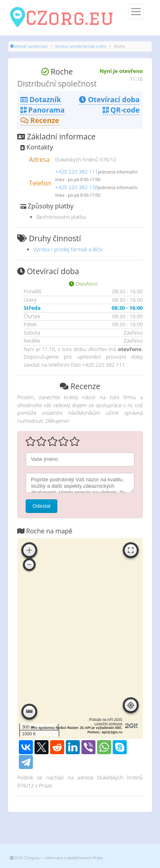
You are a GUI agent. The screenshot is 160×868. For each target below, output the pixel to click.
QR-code (121, 110)
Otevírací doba (109, 99)
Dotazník (41, 99)
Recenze (40, 120)
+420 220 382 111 (77, 172)
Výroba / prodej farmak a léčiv (81, 46)
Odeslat (42, 506)
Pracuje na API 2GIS (106, 719)
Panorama (43, 110)
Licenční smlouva (108, 724)
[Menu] (136, 12)
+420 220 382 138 (77, 187)
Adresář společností (30, 46)
